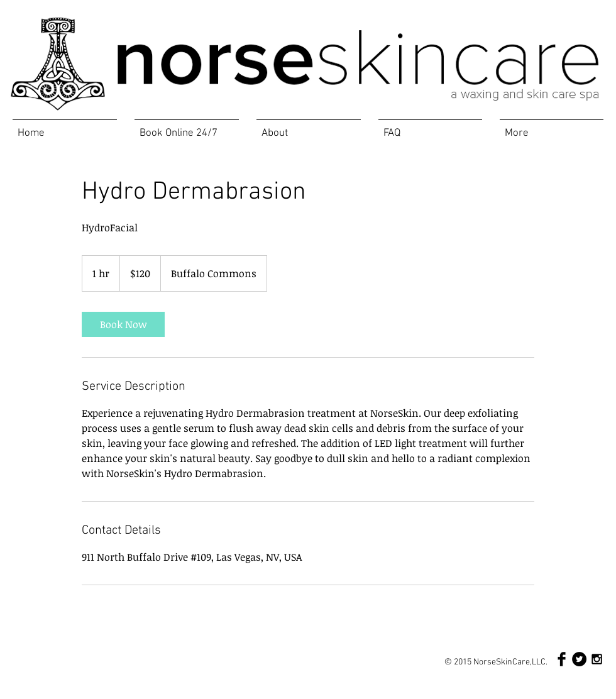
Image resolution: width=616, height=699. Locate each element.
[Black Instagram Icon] (597, 659)
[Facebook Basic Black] (562, 659)
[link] (123, 324)
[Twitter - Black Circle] (579, 659)
